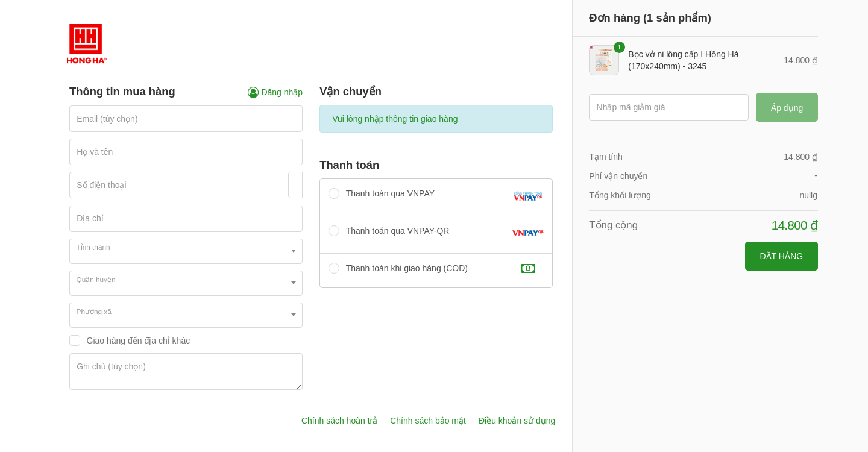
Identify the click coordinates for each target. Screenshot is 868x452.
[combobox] (186, 251)
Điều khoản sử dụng (517, 421)
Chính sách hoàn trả (339, 421)
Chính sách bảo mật (428, 421)
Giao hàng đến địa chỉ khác (139, 341)
